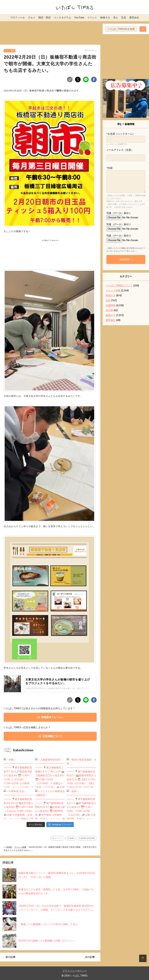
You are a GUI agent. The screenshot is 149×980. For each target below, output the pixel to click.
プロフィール (17, 17)
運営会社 (134, 17)
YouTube (79, 17)
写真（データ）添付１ (119, 213)
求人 (116, 17)
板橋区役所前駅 (88, 838)
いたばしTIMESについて (119, 285)
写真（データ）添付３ (119, 236)
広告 (124, 17)
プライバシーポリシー (75, 971)
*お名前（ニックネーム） (121, 134)
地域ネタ (111, 295)
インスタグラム (63, 17)
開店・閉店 (45, 17)
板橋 (72, 838)
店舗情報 (111, 305)
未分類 (109, 310)
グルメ (32, 17)
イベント (92, 17)
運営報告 (111, 320)
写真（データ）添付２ (119, 224)
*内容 (109, 168)
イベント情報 (10, 51)
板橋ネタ (105, 17)
